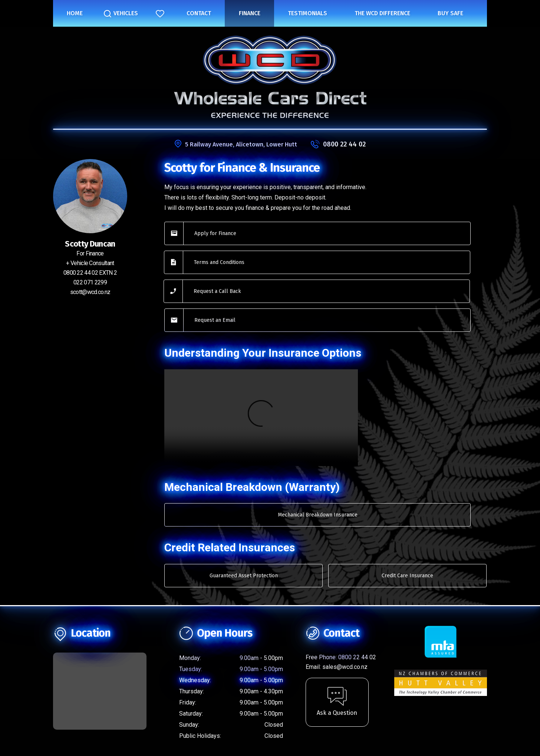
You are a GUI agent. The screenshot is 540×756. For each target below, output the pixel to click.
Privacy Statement (270, 705)
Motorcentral (346, 739)
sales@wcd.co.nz (345, 610)
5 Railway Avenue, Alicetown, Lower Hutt (241, 144)
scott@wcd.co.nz (90, 292)
